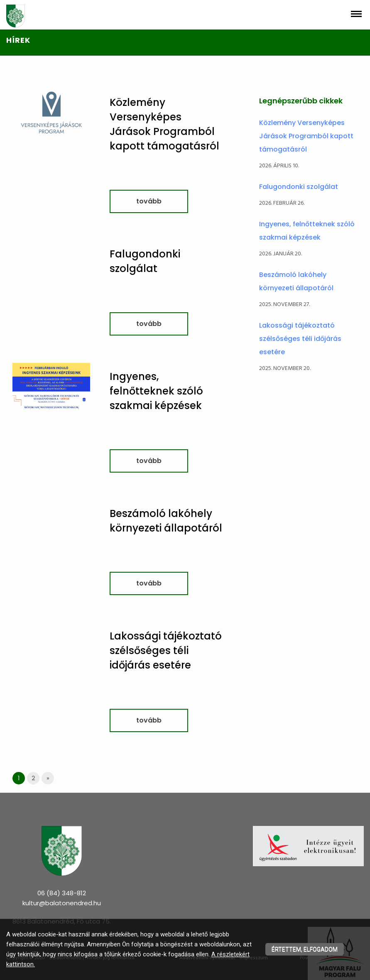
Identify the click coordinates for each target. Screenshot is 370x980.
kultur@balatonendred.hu (62, 903)
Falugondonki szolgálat (299, 187)
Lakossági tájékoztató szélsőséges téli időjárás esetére (166, 650)
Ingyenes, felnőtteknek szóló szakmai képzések (156, 391)
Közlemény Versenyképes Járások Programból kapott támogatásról (306, 136)
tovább (149, 201)
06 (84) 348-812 (62, 893)
